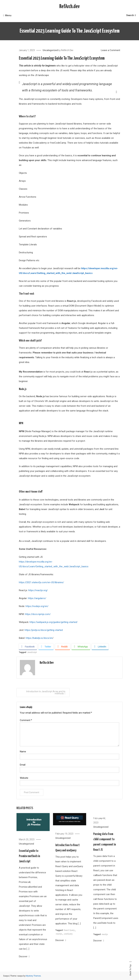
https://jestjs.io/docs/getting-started (44, 630)
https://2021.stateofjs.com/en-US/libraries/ (41, 582)
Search (131, 15)
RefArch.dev (69, 7)
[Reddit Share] (62, 647)
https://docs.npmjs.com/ (38, 614)
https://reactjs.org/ (38, 590)
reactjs (59, 943)
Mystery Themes (33, 976)
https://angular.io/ (37, 598)
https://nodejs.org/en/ (37, 606)
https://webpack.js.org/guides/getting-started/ (53, 622)
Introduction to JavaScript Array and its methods (46, 692)
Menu (7, 15)
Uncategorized (50, 50)
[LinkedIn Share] (100, 647)
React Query (69, 939)
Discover (24, 965)
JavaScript (32, 652)
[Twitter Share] (46, 647)
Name (23, 752)
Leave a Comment (111, 50)
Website (24, 778)
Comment (26, 720)
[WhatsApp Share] (81, 647)
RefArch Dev (67, 50)
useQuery (68, 943)
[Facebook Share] (28, 647)
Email (23, 765)
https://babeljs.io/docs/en (39, 638)
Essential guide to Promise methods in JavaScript (29, 865)
